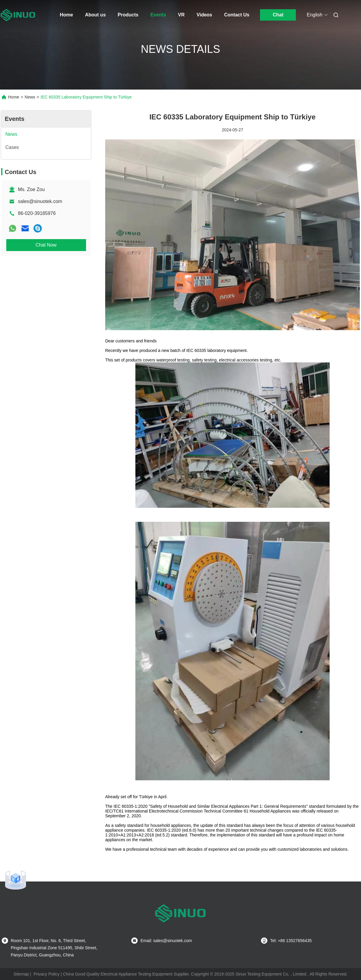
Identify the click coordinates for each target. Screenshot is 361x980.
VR (181, 15)
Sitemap (21, 974)
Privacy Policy (46, 974)
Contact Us (237, 15)
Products (128, 15)
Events (158, 15)
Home (66, 15)
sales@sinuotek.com (40, 201)
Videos (204, 15)
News (30, 97)
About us (95, 15)
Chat (278, 15)
